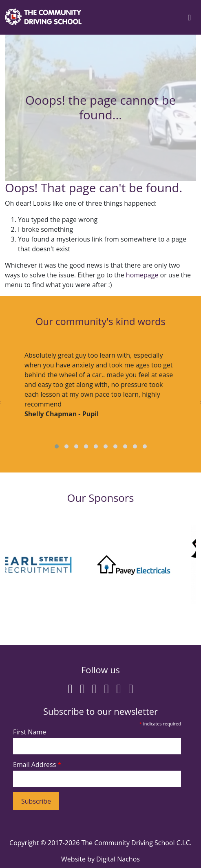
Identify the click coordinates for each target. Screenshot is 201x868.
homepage (142, 275)
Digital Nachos (118, 859)
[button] (57, 446)
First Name (30, 732)
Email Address (37, 765)
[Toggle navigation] (189, 18)
